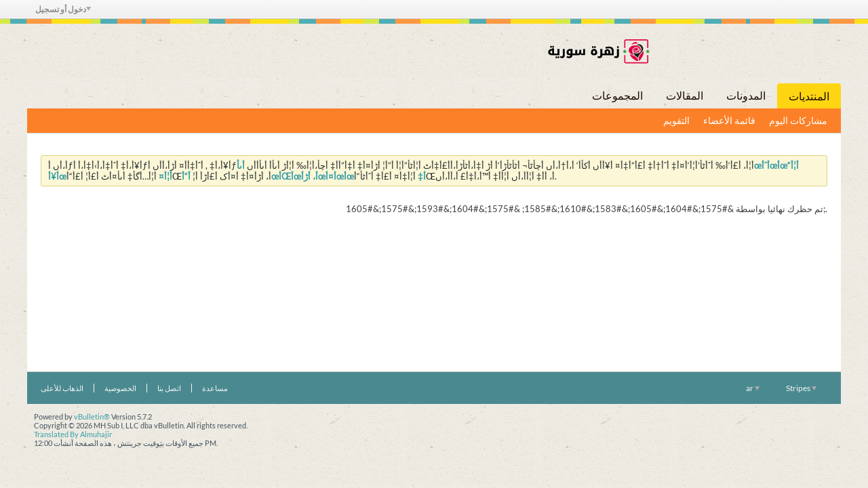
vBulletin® (92, 416)
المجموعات (617, 95)
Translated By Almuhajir (73, 434)
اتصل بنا (169, 388)
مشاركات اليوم (798, 120)
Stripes (801, 388)
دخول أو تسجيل (63, 9)
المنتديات (809, 96)
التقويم (676, 120)
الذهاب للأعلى (62, 388)
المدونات (746, 95)
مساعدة (215, 388)
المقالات (685, 95)
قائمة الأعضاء (729, 120)
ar (753, 388)
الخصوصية (120, 388)
